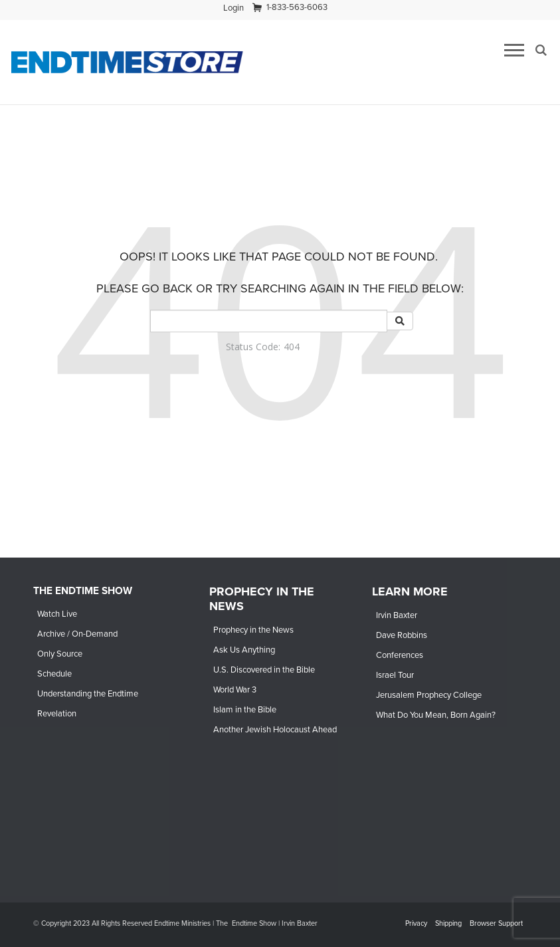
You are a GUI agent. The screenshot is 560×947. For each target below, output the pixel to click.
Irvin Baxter (397, 615)
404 (292, 347)
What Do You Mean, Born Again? (436, 715)
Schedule (54, 674)
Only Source (60, 654)
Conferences (400, 655)
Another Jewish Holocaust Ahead (275, 729)
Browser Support (496, 923)
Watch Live (57, 614)
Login (233, 8)
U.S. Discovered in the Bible (264, 670)
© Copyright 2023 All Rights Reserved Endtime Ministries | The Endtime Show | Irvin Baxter (175, 923)
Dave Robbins (402, 635)
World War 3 (235, 689)
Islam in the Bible (245, 709)
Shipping (448, 923)
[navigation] (233, 8)
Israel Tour (395, 675)
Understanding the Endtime (88, 693)
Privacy (416, 923)
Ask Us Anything (244, 650)
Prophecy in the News (253, 630)
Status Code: (253, 347)
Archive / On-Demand (77, 634)
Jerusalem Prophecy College (429, 695)
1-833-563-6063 (297, 7)
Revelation (57, 713)
